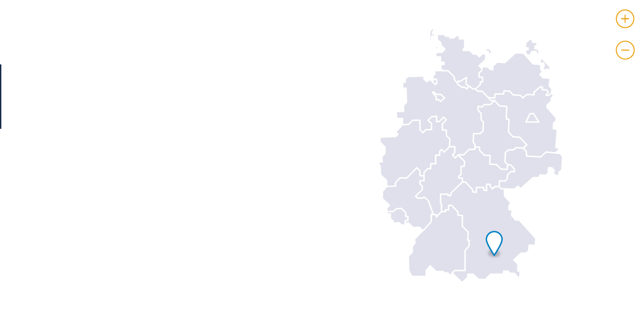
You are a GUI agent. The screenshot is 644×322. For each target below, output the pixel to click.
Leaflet (634, 318)
